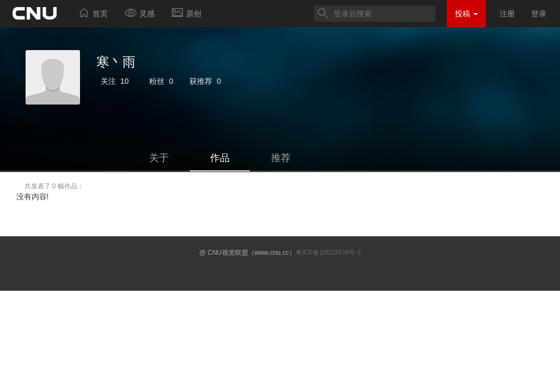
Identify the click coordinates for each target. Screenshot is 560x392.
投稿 (466, 14)
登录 (539, 14)
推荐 (281, 158)
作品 (220, 158)
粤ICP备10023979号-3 (328, 253)
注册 (507, 14)
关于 (159, 158)
